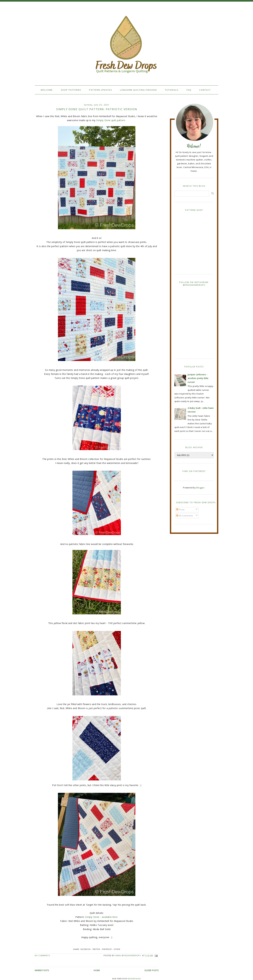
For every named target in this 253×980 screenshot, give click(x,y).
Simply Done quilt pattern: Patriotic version (97, 109)
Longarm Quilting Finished (139, 90)
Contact (205, 90)
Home (97, 970)
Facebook (86, 949)
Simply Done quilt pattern (111, 120)
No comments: (43, 955)
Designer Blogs (134, 979)
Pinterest (107, 949)
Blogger (200, 488)
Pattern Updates (101, 90)
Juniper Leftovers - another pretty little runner (198, 378)
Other (117, 949)
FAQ (189, 90)
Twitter (96, 949)
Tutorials (172, 90)
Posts (180, 509)
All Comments (185, 516)
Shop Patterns (71, 90)
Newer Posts (42, 970)
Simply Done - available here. (101, 917)
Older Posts (152, 970)
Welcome (47, 90)
